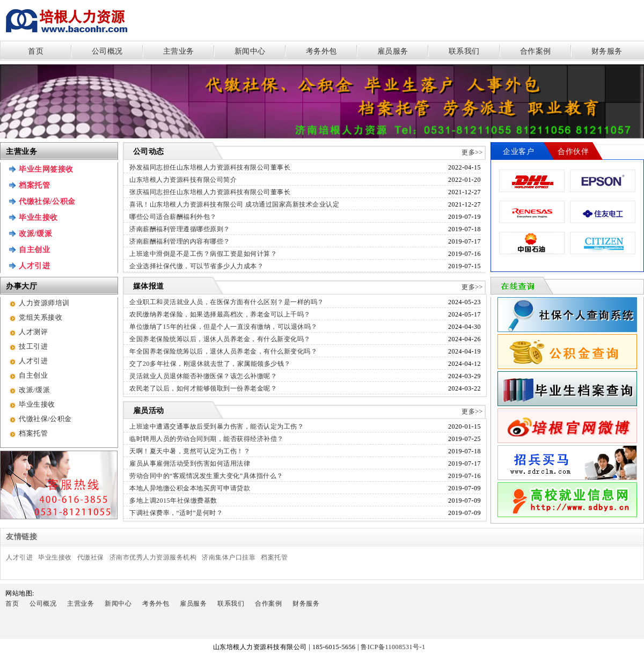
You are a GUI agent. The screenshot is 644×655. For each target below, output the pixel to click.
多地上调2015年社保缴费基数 (173, 501)
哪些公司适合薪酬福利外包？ (173, 217)
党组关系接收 (41, 317)
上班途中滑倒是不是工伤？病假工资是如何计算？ (203, 254)
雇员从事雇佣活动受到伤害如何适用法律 (190, 463)
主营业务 (179, 51)
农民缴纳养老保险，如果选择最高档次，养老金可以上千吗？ (220, 314)
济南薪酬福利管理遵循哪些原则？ (180, 229)
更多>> (472, 152)
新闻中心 (250, 51)
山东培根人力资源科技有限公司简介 (183, 180)
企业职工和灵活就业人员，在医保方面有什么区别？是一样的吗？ (227, 302)
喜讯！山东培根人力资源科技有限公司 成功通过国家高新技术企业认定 (234, 204)
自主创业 (34, 250)
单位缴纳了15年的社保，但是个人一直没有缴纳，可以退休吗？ (224, 327)
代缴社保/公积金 (47, 201)
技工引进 (33, 346)
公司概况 (107, 51)
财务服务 (607, 51)
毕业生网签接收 (46, 169)
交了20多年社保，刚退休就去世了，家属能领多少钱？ (210, 364)
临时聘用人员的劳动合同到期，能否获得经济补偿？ (207, 439)
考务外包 (321, 51)
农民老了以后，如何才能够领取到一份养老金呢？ (203, 388)
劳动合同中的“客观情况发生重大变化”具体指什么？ (206, 476)
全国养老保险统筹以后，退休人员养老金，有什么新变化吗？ (220, 339)
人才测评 (33, 332)
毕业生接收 (38, 218)
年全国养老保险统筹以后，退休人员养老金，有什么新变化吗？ (223, 351)
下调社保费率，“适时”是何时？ (176, 513)
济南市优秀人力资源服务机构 (153, 557)
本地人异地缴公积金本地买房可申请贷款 (190, 488)
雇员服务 (393, 51)
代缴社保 (91, 557)
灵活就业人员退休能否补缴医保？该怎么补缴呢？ (203, 376)
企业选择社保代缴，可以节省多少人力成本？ (196, 266)
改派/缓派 (35, 234)
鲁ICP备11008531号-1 (396, 647)
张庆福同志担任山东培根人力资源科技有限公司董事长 (210, 192)
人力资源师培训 (44, 303)
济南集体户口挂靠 (229, 557)
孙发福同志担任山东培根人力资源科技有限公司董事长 (210, 167)
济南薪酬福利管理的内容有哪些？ (180, 241)
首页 (36, 51)
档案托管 (34, 185)
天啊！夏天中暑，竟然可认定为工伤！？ (190, 451)
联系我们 (464, 51)
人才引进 (34, 266)
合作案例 (536, 51)
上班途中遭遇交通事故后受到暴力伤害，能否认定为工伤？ (217, 426)
